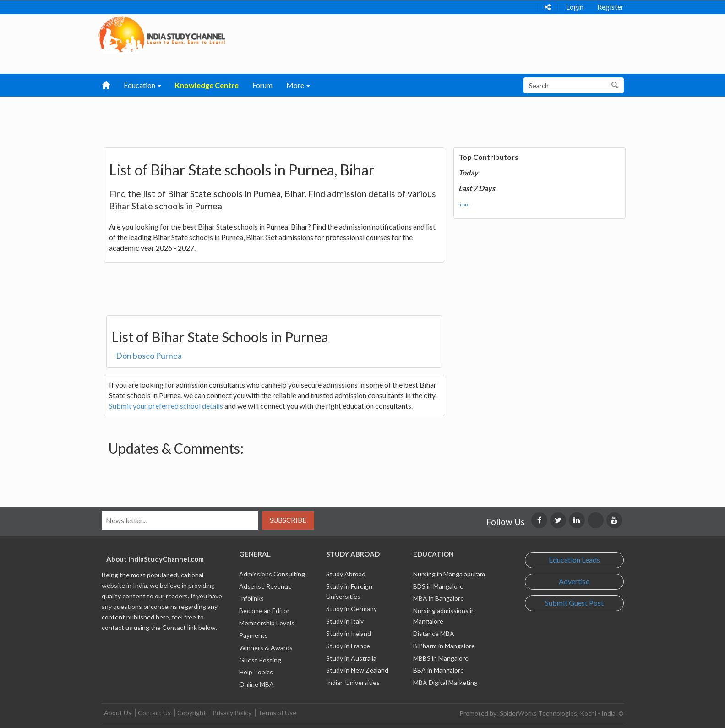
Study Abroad (346, 574)
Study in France (348, 646)
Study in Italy (345, 621)
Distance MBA (434, 633)
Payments (253, 635)
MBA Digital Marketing (445, 682)
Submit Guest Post (574, 603)
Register (611, 7)
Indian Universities (353, 682)
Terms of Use (277, 713)
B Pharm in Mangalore (444, 646)
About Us (118, 713)
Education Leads (574, 560)
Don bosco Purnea (149, 356)
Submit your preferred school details (166, 406)
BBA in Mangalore (439, 670)
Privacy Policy (232, 713)
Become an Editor (264, 610)
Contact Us (154, 713)
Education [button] (142, 85)
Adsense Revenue (265, 586)
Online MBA (256, 684)
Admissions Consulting (272, 574)
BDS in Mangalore (438, 586)
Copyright (192, 713)
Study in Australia (351, 658)
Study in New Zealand (357, 670)
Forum (262, 85)
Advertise (574, 581)
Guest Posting (260, 660)
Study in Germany (352, 609)
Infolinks (251, 598)
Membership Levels (267, 623)
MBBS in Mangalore (441, 658)
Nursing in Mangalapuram (449, 574)
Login (575, 7)
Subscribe (288, 520)
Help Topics (256, 672)
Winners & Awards (266, 648)
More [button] (298, 85)
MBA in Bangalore (439, 598)
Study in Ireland (349, 633)
